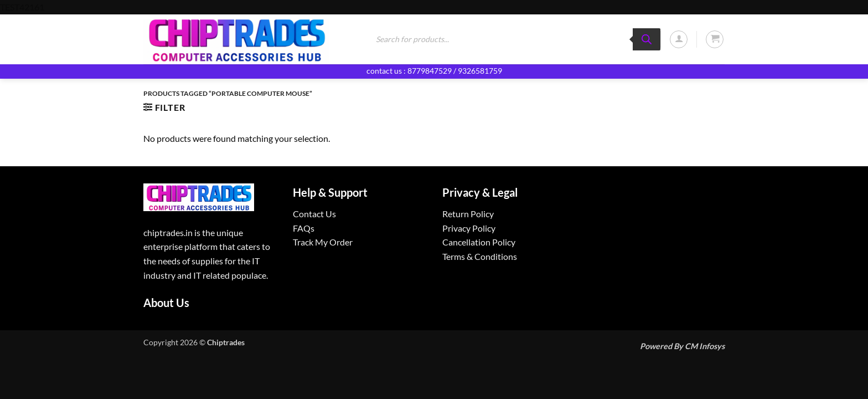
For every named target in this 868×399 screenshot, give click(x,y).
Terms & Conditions (480, 256)
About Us (166, 303)
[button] (679, 39)
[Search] (647, 39)
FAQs (304, 228)
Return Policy (468, 214)
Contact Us (314, 214)
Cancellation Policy (479, 242)
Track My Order (323, 242)
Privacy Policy (469, 228)
